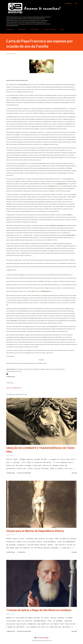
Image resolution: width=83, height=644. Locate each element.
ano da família (19, 369)
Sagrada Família (11, 371)
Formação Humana (39, 369)
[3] (12, 175)
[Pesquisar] (68, 3)
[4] (13, 184)
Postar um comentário (14, 388)
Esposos (26, 369)
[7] (67, 331)
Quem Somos (10, 29)
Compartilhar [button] (11, 377)
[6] (39, 248)
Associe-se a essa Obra (50, 29)
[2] (31, 168)
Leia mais (74, 473)
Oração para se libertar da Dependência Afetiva (35, 531)
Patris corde (14, 321)
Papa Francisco (60, 369)
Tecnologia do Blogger (42, 638)
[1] (51, 137)
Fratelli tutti (51, 186)
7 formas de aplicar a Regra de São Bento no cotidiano (39, 610)
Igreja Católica (50, 369)
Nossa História (22, 29)
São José (19, 371)
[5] (73, 246)
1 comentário (21, 552)
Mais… (62, 29)
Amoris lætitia (71, 235)
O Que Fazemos (35, 29)
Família (31, 369)
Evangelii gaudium (62, 184)
